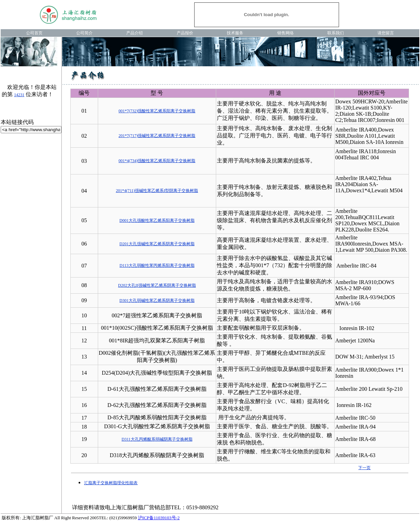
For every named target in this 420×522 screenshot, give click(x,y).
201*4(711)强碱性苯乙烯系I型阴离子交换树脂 (157, 191)
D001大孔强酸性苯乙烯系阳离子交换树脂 (157, 220)
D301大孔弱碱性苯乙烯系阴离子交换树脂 (157, 300)
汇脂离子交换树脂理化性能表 (111, 483)
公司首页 (34, 33)
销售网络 (285, 33)
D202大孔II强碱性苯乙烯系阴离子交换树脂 (157, 285)
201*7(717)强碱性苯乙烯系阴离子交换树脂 (157, 136)
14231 (19, 95)
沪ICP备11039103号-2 (159, 518)
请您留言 (386, 33)
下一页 (364, 468)
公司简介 (84, 33)
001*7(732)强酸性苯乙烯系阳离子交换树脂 (157, 111)
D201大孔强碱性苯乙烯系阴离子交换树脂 (157, 244)
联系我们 (336, 33)
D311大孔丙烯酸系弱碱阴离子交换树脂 (157, 439)
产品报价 (185, 33)
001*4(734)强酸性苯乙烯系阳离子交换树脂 (157, 161)
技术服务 (235, 33)
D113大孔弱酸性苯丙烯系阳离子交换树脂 (157, 265)
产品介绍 (135, 33)
